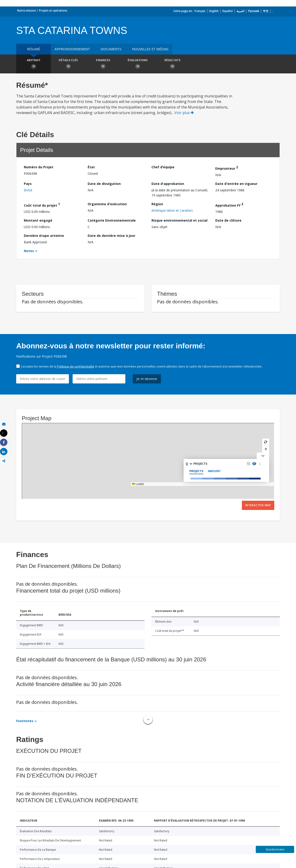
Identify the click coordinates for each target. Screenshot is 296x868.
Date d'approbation (168, 184)
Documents (111, 49)
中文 (266, 11)
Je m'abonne (147, 379)
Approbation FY (229, 205)
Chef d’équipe (163, 167)
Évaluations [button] (138, 64)
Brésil (28, 190)
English (214, 11)
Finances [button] (103, 64)
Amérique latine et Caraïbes (172, 210)
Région (157, 204)
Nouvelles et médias (150, 49)
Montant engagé (38, 220)
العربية (240, 11)
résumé (34, 49)
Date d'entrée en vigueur (236, 184)
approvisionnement (72, 49)
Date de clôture (228, 220)
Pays (28, 184)
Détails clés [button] (68, 64)
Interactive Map (258, 505)
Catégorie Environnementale (112, 220)
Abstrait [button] (34, 64)
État (91, 167)
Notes (29, 251)
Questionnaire (275, 849)
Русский (254, 11)
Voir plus (184, 113)
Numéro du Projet (39, 167)
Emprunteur (227, 168)
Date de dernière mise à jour (111, 236)
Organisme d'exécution (107, 204)
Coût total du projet (42, 205)
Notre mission (26, 11)
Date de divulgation (104, 184)
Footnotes (25, 721)
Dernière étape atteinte (44, 236)
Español (228, 11)
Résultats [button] (172, 64)
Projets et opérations (53, 11)
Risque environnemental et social (179, 220)
